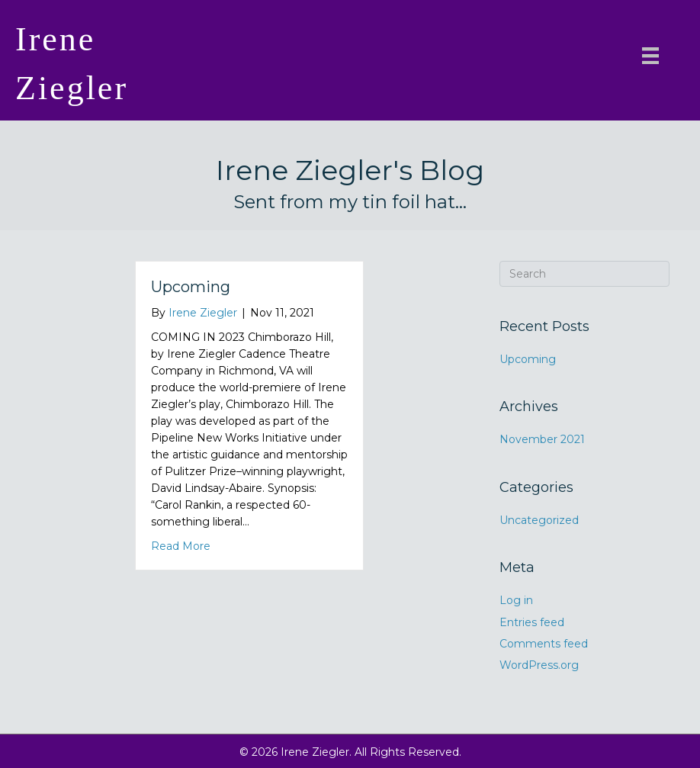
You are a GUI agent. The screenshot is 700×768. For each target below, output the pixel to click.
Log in (516, 600)
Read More (181, 545)
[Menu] (650, 56)
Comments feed (544, 644)
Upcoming (191, 287)
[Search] (584, 274)
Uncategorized (539, 520)
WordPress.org (539, 665)
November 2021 (542, 439)
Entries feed (532, 622)
